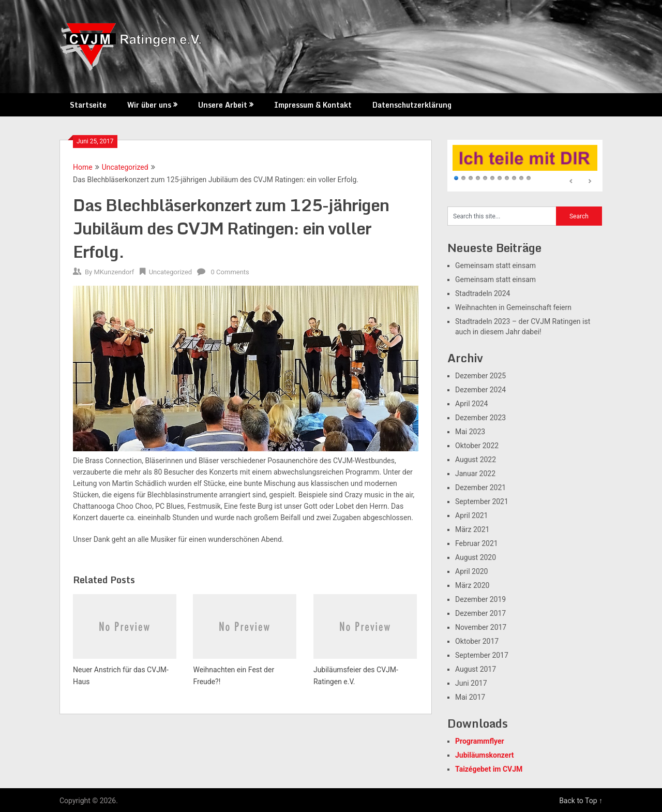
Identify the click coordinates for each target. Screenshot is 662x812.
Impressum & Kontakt (313, 105)
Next (590, 182)
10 (521, 179)
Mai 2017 (470, 697)
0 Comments (230, 272)
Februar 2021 (477, 543)
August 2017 (476, 669)
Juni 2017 (471, 683)
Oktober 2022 (477, 446)
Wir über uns (149, 105)
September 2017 (482, 655)
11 (529, 179)
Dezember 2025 (480, 376)
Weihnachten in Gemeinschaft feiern (513, 307)
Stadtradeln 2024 (483, 293)
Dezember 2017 (480, 613)
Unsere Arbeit (223, 105)
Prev (571, 182)
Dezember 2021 (480, 488)
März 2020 (472, 585)
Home (83, 167)
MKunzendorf (114, 272)
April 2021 (472, 515)
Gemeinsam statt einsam (495, 265)
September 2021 (482, 501)
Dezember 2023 (480, 418)
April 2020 (472, 571)
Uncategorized (125, 167)
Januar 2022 (475, 474)
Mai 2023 (470, 432)
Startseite (88, 105)
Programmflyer (480, 741)
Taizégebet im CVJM (489, 769)
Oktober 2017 (477, 641)
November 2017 (481, 627)
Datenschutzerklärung (412, 105)
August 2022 (476, 460)
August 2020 (476, 557)
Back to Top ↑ (581, 801)
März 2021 (472, 529)
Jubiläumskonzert (485, 755)
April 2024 (472, 404)
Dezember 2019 (480, 599)
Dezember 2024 (480, 390)
